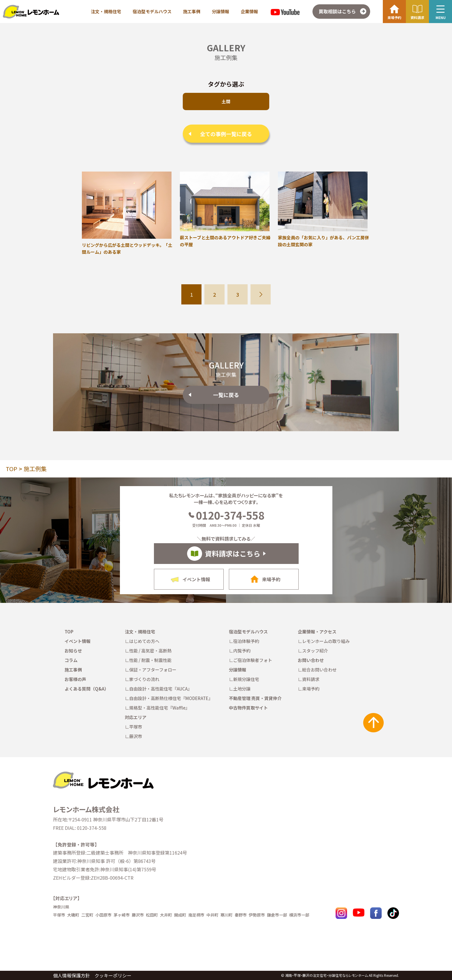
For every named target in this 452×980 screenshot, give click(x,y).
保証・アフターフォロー (153, 670)
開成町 (180, 915)
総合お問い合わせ (319, 670)
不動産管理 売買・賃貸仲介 (255, 698)
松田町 (152, 915)
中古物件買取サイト (248, 708)
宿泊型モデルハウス (152, 11)
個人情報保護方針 (71, 975)
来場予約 (311, 689)
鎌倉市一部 (277, 915)
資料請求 (311, 679)
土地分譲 (242, 689)
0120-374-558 (226, 515)
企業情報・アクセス (317, 632)
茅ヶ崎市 (122, 915)
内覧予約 (242, 651)
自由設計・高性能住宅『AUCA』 (161, 689)
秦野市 (241, 915)
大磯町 (73, 915)
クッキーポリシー (113, 975)
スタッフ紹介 (315, 651)
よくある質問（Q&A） (87, 689)
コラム (71, 660)
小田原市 (103, 915)
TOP (12, 469)
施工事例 (192, 11)
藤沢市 (136, 736)
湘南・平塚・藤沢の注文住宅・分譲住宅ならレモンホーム (326, 975)
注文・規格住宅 (106, 11)
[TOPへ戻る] (103, 774)
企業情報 (249, 11)
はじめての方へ (144, 641)
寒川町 (227, 915)
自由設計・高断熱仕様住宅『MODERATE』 (171, 698)
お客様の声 (75, 679)
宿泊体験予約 (246, 641)
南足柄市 (196, 915)
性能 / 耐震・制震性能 (150, 660)
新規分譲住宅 (246, 679)
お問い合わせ (311, 660)
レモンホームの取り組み (326, 641)
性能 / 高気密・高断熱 (150, 651)
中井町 (212, 915)
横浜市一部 (299, 915)
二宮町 (87, 915)
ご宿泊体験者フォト (253, 660)
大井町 (166, 915)
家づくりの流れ (144, 679)
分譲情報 (221, 11)
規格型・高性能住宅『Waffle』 (159, 708)
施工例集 (35, 469)
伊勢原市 (257, 915)
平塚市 (136, 727)
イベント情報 (78, 641)
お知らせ (73, 651)
